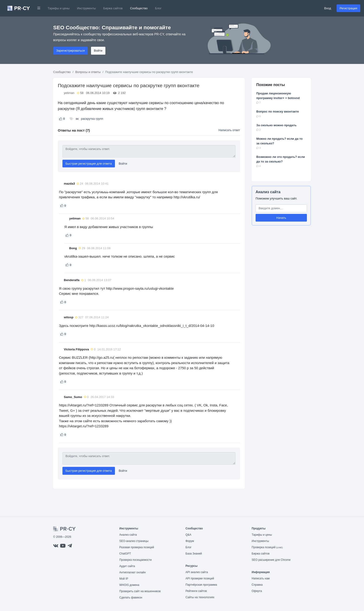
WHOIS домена (129, 585)
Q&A (188, 535)
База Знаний (194, 554)
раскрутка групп (92, 119)
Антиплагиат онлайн (133, 572)
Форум (190, 541)
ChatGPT (125, 554)
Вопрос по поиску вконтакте (278, 111)
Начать (281, 218)
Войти (98, 51)
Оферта (257, 591)
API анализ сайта (197, 572)
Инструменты (86, 8)
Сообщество (139, 8)
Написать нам (261, 578)
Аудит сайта (127, 566)
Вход (328, 8)
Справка (257, 585)
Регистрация (348, 8)
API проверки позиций (200, 578)
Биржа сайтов (113, 8)
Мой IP (124, 579)
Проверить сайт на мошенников (140, 591)
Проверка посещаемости (135, 560)
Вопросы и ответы (88, 72)
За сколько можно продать (276, 125)
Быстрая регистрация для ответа (89, 164)
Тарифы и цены (59, 8)
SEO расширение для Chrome (271, 560)
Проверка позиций (267, 547)
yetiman (69, 93)
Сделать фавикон (131, 598)
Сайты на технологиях (200, 597)
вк (77, 119)
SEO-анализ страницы (134, 541)
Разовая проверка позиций (137, 547)
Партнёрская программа (201, 585)
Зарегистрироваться (70, 51)
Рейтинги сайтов (196, 591)
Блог (158, 8)
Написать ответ (229, 130)
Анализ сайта (268, 192)
